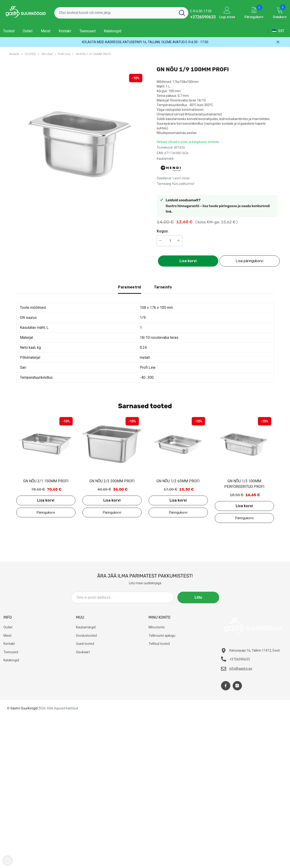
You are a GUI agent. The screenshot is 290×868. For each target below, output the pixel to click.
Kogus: (163, 231)
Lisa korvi (188, 261)
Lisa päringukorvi (249, 261)
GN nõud (47, 54)
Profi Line (64, 54)
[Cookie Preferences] (8, 860)
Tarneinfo (163, 287)
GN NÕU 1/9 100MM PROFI (93, 54)
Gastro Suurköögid (24, 708)
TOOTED (30, 54)
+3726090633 (203, 17)
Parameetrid (130, 287)
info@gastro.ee (241, 669)
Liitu (198, 597)
